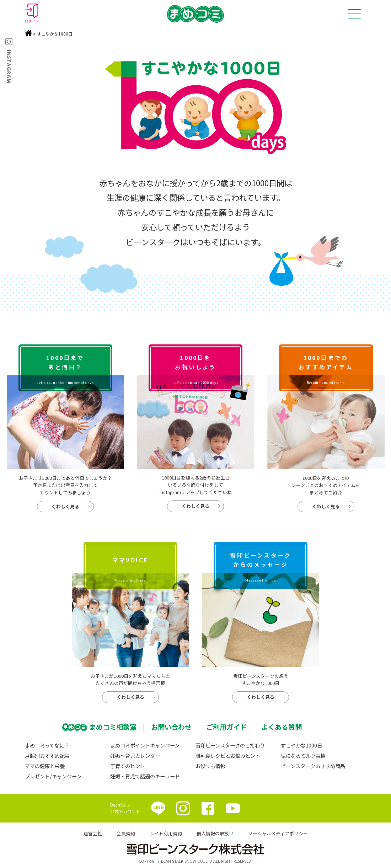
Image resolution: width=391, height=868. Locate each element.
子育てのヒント (128, 766)
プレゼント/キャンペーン (53, 776)
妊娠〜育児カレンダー (135, 756)
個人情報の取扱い (215, 833)
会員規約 (126, 833)
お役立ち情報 (210, 766)
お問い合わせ (171, 727)
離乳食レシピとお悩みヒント (228, 756)
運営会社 (93, 833)
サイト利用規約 (166, 833)
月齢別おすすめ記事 (47, 756)
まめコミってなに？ (47, 745)
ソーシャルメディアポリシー (278, 833)
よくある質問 (282, 727)
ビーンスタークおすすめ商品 (313, 766)
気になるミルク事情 (303, 756)
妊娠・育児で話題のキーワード (145, 776)
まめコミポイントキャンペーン (145, 745)
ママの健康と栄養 (45, 766)
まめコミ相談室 (113, 727)
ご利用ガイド (226, 727)
